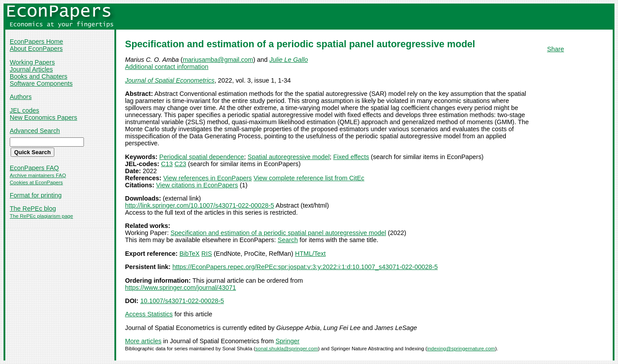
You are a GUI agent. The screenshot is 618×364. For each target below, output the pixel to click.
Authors (21, 97)
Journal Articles (31, 69)
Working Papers (32, 62)
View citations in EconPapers (197, 185)
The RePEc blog (33, 209)
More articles (143, 341)
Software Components (41, 83)
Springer (288, 341)
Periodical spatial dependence (202, 157)
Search (288, 240)
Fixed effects (351, 157)
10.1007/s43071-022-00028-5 (182, 301)
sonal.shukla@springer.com (287, 349)
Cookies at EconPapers (36, 182)
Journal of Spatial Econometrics (170, 80)
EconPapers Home (36, 42)
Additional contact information (167, 67)
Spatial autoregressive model (289, 157)
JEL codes (25, 110)
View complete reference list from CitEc (309, 178)
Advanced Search (35, 131)
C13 (167, 164)
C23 (180, 164)
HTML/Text (311, 254)
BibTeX (190, 254)
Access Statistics (149, 314)
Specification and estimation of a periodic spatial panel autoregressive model (278, 233)
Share (555, 49)
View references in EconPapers (207, 178)
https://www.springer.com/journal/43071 (180, 288)
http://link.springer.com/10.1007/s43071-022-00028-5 (200, 205)
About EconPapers (36, 49)
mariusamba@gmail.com (218, 60)
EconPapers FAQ (34, 168)
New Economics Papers (44, 118)
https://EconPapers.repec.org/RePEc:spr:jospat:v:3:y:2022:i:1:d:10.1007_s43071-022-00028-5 (305, 267)
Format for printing (36, 195)
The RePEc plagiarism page (41, 216)
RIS (207, 254)
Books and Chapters (38, 76)
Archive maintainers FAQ (38, 175)
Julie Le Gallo (289, 60)
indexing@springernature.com (461, 349)
